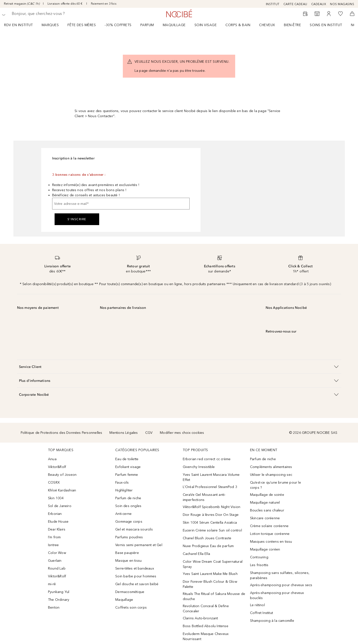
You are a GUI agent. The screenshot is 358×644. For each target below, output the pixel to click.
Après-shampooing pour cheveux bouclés (277, 595)
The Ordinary (59, 600)
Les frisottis (259, 565)
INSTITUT (273, 4)
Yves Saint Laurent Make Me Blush (210, 574)
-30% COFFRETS (118, 25)
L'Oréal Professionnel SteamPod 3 (210, 487)
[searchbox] (48, 14)
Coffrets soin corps (131, 608)
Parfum (147, 25)
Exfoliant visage (128, 467)
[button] (179, 367)
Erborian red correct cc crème (207, 459)
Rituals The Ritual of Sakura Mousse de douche (214, 596)
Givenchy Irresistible (199, 467)
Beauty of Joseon (62, 475)
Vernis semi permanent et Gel (139, 545)
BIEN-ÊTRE (293, 25)
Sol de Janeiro (60, 506)
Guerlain (55, 561)
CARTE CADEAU (295, 4)
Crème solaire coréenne (269, 526)
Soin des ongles (128, 506)
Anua (52, 459)
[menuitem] (22, 25)
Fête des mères (82, 25)
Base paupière (127, 553)
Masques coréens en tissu (271, 542)
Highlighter (124, 490)
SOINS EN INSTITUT (326, 25)
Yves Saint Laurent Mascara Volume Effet (211, 477)
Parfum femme (127, 475)
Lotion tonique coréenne (270, 534)
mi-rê (52, 584)
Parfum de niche (128, 498)
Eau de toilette (127, 459)
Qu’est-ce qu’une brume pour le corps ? (276, 485)
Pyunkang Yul (59, 592)
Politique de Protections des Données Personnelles (62, 433)
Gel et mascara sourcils (134, 529)
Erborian (55, 514)
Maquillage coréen (265, 549)
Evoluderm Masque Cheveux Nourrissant (206, 636)
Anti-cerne (123, 514)
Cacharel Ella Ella (197, 554)
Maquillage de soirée (267, 495)
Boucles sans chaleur (267, 510)
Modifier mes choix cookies (182, 433)
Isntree (53, 545)
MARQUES (50, 25)
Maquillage (174, 25)
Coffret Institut (261, 613)
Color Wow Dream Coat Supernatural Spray (213, 564)
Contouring (259, 557)
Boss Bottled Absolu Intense (206, 626)
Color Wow (57, 553)
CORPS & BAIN (238, 25)
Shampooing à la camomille (272, 621)
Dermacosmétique (130, 592)
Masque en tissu (128, 561)
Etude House (58, 522)
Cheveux (267, 25)
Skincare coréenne (265, 518)
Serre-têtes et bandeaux (135, 568)
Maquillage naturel (265, 503)
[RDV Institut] (305, 14)
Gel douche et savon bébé (137, 584)
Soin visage (206, 25)
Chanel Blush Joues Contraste (207, 538)
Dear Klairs (57, 529)
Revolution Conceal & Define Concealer (206, 609)
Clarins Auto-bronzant (200, 618)
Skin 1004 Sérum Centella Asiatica (210, 523)
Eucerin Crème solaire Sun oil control (212, 530)
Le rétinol (257, 605)
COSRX (54, 483)
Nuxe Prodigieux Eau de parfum (208, 546)
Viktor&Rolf (57, 467)
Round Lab (57, 568)
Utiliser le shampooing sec (271, 475)
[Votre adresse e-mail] (121, 204)
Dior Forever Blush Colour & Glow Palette (210, 584)
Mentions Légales (124, 433)
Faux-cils (122, 483)
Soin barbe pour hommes (136, 576)
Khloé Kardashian (62, 490)
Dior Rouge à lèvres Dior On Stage (211, 515)
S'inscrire (77, 219)
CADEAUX (319, 4)
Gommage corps (129, 522)
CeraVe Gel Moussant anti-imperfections (204, 497)
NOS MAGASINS (342, 4)
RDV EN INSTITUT (19, 25)
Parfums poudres (129, 537)
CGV (149, 433)
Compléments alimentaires (271, 467)
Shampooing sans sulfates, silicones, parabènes (280, 575)
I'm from (54, 537)
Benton (54, 608)
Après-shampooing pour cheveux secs (281, 585)
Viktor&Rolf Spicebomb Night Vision (212, 507)
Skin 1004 (56, 498)
